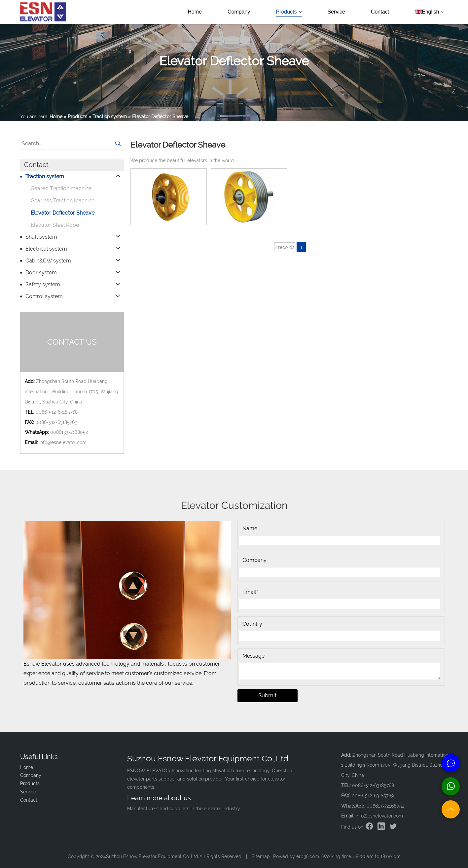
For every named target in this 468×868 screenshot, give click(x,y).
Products (289, 12)
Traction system (45, 176)
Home (195, 12)
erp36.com (308, 856)
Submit (268, 695)
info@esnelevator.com (63, 442)
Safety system (43, 284)
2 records (285, 247)
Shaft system (41, 237)
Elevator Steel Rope (55, 225)
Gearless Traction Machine (63, 201)
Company (239, 12)
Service (336, 12)
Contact (380, 12)
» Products (75, 117)
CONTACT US (72, 342)
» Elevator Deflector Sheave (158, 117)
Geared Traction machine (61, 188)
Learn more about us (159, 798)
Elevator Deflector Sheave (63, 213)
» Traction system (108, 117)
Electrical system (46, 249)
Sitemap (261, 856)
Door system (41, 273)
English (429, 12)
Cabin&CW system (48, 261)
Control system (44, 296)
